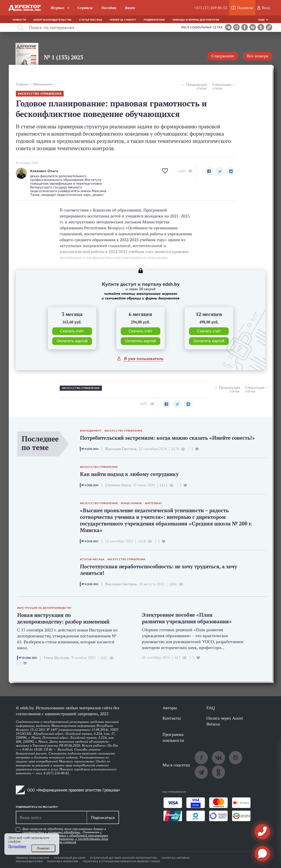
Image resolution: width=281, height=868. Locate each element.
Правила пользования (33, 858)
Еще (262, 20)
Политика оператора (63, 861)
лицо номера (132, 503)
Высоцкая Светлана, (121, 449)
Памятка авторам (175, 858)
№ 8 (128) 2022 (90, 584)
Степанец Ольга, (118, 485)
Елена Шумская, (57, 658)
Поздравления (154, 20)
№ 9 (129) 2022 (90, 541)
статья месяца (93, 559)
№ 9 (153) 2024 (90, 449)
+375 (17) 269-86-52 (211, 8)
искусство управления (41, 94)
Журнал (57, 8)
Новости (19, 20)
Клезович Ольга (44, 171)
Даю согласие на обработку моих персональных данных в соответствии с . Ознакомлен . (65, 836)
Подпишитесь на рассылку (37, 807)
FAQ (211, 708)
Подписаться (103, 817)
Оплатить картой (72, 341)
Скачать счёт (72, 331)
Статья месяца (91, 20)
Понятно (43, 848)
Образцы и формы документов (196, 20)
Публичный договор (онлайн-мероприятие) (123, 858)
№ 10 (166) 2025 (28, 658)
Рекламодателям (29, 861)
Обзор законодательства (52, 20)
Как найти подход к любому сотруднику (129, 474)
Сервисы (85, 8)
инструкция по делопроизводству (45, 608)
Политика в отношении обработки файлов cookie (121, 861)
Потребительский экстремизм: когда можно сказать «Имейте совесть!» (167, 438)
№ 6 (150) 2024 (90, 485)
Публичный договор (70, 858)
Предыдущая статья (196, 86)
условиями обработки (64, 832)
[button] (209, 171)
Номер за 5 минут (123, 20)
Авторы (170, 708)
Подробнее (17, 846)
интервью (154, 503)
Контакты (172, 718)
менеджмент (91, 431)
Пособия (109, 8)
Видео (130, 8)
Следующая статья (222, 86)
